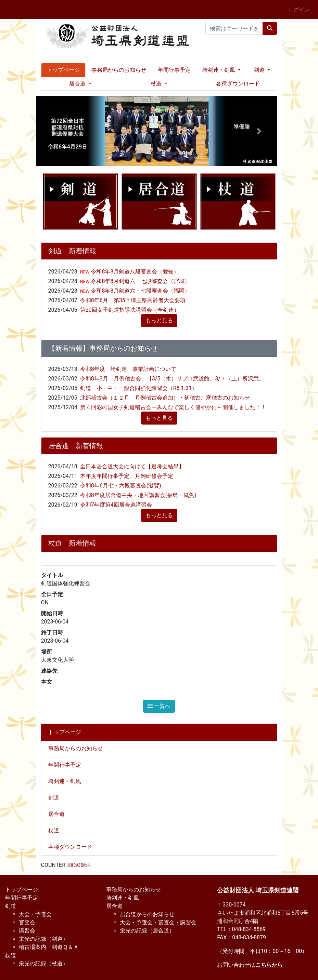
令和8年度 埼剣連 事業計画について (128, 369)
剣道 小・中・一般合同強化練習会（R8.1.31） (139, 388)
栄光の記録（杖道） (43, 963)
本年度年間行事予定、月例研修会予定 (127, 476)
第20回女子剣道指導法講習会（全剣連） (130, 310)
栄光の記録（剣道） (43, 939)
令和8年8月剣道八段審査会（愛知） (134, 272)
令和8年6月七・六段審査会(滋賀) (121, 486)
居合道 (59, 814)
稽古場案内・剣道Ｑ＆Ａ (49, 947)
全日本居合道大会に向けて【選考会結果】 (132, 466)
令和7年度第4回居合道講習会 (116, 505)
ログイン (299, 9)
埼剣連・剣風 (67, 781)
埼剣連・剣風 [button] (219, 70)
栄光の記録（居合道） (147, 931)
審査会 (27, 922)
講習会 (27, 931)
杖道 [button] (157, 84)
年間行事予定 (174, 70)
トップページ (63, 70)
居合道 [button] (78, 84)
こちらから (269, 965)
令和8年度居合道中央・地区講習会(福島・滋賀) (138, 495)
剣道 (56, 798)
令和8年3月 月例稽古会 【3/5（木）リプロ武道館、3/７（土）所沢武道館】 (178, 379)
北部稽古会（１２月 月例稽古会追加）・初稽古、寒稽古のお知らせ (165, 398)
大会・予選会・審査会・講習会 (158, 922)
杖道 (56, 830)
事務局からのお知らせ (119, 70)
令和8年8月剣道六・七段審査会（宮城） (140, 281)
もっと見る (159, 320)
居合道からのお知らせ (147, 914)
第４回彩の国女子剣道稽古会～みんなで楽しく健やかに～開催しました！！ (173, 407)
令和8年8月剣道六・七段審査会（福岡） (140, 291)
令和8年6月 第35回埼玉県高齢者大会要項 (133, 300)
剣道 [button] (260, 70)
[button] (54, 131)
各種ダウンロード (238, 84)
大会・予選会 (35, 914)
